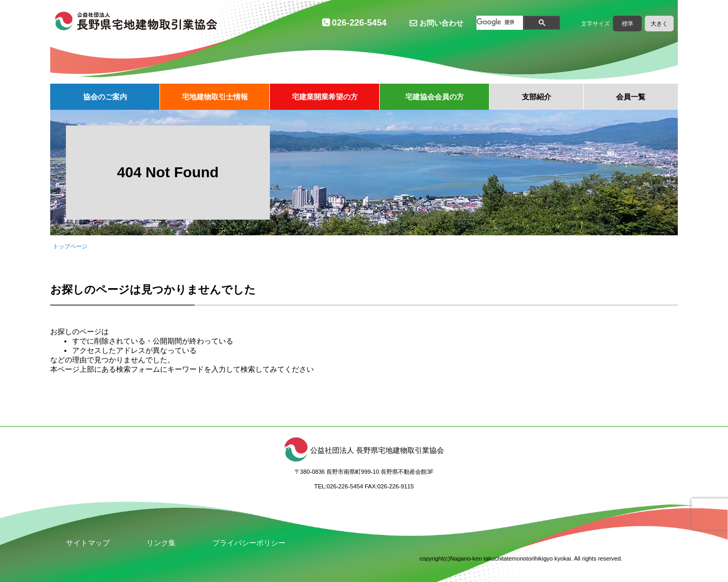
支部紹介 (537, 97)
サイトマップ (88, 543)
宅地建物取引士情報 (215, 97)
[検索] (497, 22)
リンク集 (161, 543)
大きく (659, 24)
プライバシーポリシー (249, 543)
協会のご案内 (105, 97)
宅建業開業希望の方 (325, 97)
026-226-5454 (360, 23)
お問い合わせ (441, 23)
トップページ (70, 246)
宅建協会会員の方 (435, 97)
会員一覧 (631, 97)
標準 (628, 24)
